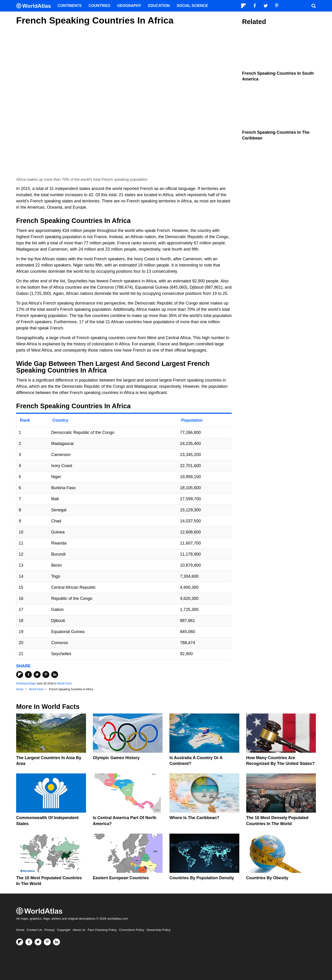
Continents (70, 6)
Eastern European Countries (121, 878)
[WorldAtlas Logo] (35, 6)
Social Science (192, 6)
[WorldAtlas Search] (314, 6)
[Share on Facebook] (28, 675)
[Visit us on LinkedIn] (56, 942)
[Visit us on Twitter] (38, 942)
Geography (129, 6)
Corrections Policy (132, 930)
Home (20, 930)
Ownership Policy (158, 930)
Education (159, 6)
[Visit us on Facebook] (29, 942)
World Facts (65, 684)
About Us (79, 930)
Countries (99, 6)
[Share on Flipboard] (20, 675)
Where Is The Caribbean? (194, 818)
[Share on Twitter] (37, 675)
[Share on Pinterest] (46, 675)
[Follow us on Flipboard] (20, 942)
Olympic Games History (116, 758)
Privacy (50, 930)
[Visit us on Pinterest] (47, 942)
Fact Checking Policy (102, 930)
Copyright (64, 930)
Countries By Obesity (267, 878)
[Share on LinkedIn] (55, 675)
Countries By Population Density (202, 878)
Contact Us (34, 930)
